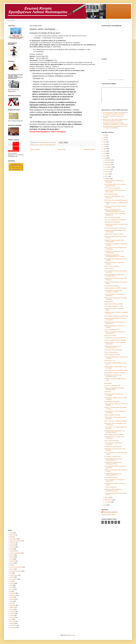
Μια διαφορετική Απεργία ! (111, 194)
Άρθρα (11, 549)
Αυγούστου (108, 169)
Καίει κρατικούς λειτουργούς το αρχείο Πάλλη (116, 316)
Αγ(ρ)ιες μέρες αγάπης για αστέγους (114, 304)
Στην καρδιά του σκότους (111, 477)
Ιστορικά (12, 577)
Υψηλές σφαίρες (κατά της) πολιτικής (114, 435)
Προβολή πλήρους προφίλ (108, 515)
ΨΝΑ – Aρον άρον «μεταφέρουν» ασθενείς (116, 421)
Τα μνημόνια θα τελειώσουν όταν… (114, 447)
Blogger (73, 635)
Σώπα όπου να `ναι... (110, 361)
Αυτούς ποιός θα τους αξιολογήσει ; (114, 350)
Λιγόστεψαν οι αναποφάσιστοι (112, 222)
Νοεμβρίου (108, 162)
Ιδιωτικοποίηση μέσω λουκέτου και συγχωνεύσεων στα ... (113, 459)
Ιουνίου (107, 174)
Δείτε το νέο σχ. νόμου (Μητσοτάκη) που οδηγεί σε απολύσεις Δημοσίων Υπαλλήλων (115, 120)
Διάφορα (12, 557)
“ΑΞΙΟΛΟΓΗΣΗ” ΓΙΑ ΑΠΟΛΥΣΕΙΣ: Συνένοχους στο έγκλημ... (113, 291)
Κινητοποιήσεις (13, 579)
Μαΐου (107, 176)
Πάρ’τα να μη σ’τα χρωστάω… (112, 266)
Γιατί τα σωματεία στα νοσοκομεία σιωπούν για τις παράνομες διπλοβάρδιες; (115, 127)
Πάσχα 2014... (108, 392)
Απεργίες (12, 545)
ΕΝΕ (11, 565)
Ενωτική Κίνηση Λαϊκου (50, 145)
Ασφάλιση (12, 551)
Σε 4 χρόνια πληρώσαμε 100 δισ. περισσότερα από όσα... (113, 474)
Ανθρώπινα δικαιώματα (15, 541)
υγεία (11, 620)
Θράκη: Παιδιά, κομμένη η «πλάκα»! (114, 234)
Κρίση (11, 585)
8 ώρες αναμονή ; (109, 269)
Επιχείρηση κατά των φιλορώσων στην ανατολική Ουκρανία (115, 431)
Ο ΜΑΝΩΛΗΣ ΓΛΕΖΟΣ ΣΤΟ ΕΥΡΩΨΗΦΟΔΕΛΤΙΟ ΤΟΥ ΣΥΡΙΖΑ (114, 256)
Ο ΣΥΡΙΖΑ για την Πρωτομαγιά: (113, 188)
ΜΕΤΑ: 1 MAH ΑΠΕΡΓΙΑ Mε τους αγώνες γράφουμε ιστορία (115, 185)
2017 (105, 151)
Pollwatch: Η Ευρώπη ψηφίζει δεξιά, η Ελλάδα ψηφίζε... (114, 241)
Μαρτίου (107, 497)
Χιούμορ (12, 623)
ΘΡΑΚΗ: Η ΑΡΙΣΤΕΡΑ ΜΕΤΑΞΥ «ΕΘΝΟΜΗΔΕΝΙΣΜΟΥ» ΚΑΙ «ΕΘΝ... (115, 211)
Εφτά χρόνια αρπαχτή (110, 336)
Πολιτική (12, 609)
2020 (105, 144)
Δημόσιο (42, 145)
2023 (105, 137)
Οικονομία (12, 599)
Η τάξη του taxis (109, 302)
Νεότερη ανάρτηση (35, 150)
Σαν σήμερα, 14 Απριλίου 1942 (113, 456)
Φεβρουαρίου (108, 500)
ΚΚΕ (11, 581)
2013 (105, 505)
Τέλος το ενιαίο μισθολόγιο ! (112, 352)
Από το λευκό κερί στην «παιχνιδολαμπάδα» (116, 370)
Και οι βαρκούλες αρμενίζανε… (112, 286)
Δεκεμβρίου (108, 160)
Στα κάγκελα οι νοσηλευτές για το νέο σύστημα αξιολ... (114, 252)
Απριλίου (107, 179)
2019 (105, 147)
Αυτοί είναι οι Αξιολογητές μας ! (113, 386)
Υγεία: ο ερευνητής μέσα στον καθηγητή (115, 220)
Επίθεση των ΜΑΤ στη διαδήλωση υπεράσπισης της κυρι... (113, 490)
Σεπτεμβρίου (108, 167)
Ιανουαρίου (108, 502)
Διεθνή (11, 559)
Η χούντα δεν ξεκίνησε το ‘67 (112, 330)
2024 (105, 135)
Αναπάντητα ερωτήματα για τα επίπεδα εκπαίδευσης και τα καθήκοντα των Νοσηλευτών (116, 124)
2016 (105, 153)
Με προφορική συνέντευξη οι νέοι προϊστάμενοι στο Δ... (113, 376)
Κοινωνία (12, 583)
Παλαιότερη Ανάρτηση (89, 150)
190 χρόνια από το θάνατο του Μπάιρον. (115, 373)
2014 (105, 158)
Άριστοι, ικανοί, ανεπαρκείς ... (112, 441)
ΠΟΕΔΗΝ (12, 607)
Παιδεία (11, 601)
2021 (105, 142)
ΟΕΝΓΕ (11, 597)
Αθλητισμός (12, 535)
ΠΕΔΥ (11, 603)
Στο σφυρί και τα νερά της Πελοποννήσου (115, 228)
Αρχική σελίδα (11, 20)
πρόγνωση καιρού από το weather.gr (116, 80)
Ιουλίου (107, 172)
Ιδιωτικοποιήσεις (14, 575)
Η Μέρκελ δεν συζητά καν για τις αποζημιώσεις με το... (113, 347)
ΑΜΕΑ (11, 537)
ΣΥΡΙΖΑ (11, 615)
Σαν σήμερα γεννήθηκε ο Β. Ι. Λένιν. (114, 306)
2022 (105, 140)
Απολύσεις (37, 145)
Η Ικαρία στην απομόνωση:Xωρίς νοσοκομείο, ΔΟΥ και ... (113, 463)
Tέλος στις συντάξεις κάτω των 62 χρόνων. (116, 340)
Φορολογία (12, 621)
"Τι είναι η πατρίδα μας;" (111, 487)
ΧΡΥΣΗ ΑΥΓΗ (13, 626)
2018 (105, 149)
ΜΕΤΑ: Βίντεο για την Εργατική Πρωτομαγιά (116, 200)
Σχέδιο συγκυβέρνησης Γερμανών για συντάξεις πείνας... (114, 275)
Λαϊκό (11, 587)
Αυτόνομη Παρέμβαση (15, 553)
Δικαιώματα (12, 561)
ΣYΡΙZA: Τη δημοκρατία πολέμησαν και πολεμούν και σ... (115, 333)
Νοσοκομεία (13, 595)
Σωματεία (12, 617)
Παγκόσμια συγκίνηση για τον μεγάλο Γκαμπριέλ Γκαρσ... (114, 389)
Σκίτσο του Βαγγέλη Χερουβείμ (112, 217)
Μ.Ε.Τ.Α (11, 589)
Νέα (10, 591)
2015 (105, 156)
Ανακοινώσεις (13, 539)
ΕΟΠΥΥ (11, 569)
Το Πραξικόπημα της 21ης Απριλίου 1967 (115, 338)
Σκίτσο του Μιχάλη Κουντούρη (112, 355)
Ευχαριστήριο (108, 383)
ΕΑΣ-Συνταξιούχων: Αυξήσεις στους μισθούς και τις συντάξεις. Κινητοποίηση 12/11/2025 (116, 113)
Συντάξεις (12, 613)
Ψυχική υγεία (13, 628)
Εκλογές (12, 563)
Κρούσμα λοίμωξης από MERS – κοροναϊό (116, 288)
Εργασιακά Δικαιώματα (15, 571)
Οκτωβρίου (108, 165)
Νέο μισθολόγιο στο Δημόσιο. (112, 401)
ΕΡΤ (10, 573)
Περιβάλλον (12, 605)
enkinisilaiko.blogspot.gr (110, 512)
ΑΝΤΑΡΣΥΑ (12, 543)
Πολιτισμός (12, 611)
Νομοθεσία (12, 593)
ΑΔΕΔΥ (11, 533)
